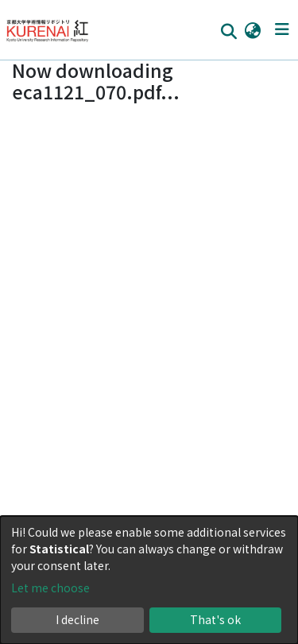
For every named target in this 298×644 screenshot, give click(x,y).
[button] (252, 29)
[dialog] (149, 580)
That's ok (215, 619)
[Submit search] (228, 30)
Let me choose (50, 588)
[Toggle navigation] (282, 29)
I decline (77, 619)
